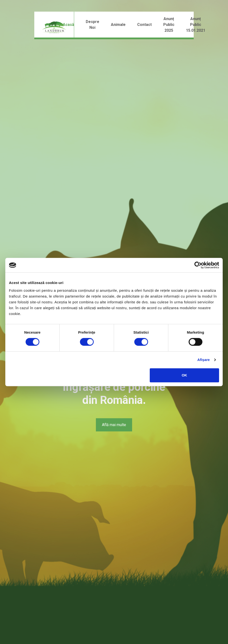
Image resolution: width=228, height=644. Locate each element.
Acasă (68, 25)
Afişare (204, 360)
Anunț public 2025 (169, 25)
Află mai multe (114, 425)
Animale (118, 25)
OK (184, 375)
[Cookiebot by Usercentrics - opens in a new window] (198, 265)
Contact (144, 25)
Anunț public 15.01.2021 (196, 25)
